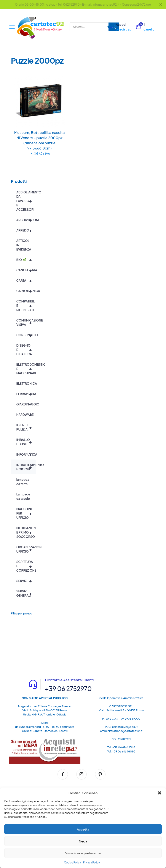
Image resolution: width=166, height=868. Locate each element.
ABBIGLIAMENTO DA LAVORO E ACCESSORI (26, 201)
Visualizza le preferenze (83, 853)
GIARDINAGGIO (26, 404)
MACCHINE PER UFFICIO (26, 513)
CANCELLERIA (26, 270)
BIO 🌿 (26, 260)
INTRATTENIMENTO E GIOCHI (26, 467)
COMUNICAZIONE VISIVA (26, 322)
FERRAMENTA (26, 394)
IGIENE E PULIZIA (26, 427)
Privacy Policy (91, 862)
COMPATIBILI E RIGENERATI (26, 305)
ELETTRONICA (26, 383)
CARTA (26, 280)
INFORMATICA (26, 454)
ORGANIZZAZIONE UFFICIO (26, 549)
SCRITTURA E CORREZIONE (26, 566)
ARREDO (26, 230)
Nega (83, 841)
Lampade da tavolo (23, 496)
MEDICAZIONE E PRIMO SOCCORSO (26, 532)
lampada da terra (23, 482)
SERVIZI (26, 581)
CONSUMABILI (26, 335)
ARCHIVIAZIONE (26, 220)
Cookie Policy (72, 862)
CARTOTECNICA (26, 291)
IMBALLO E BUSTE (26, 442)
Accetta (83, 829)
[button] (160, 793)
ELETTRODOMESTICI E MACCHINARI (26, 369)
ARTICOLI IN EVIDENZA (24, 245)
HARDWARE (26, 415)
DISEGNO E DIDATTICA (26, 350)
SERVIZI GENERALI (26, 593)
